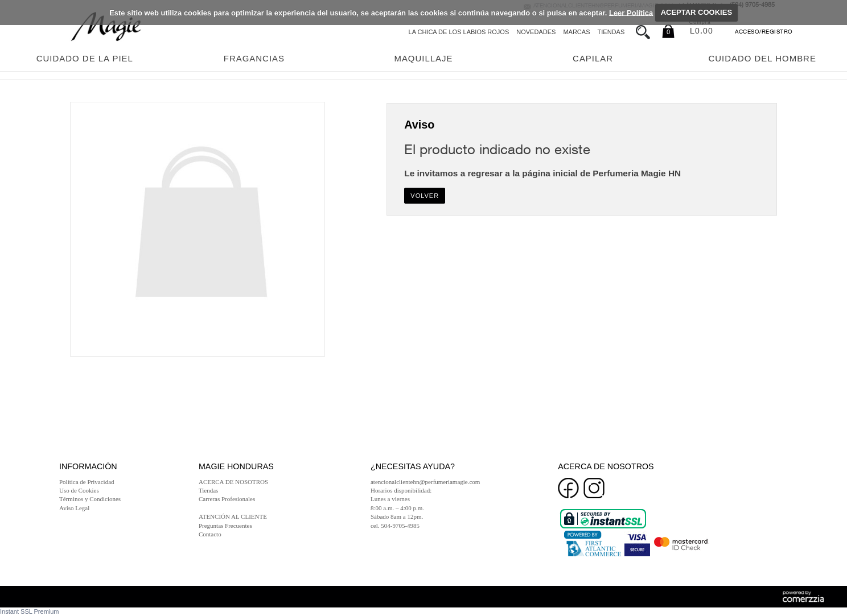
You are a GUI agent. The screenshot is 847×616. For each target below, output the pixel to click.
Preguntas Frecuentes (225, 526)
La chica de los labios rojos (459, 32)
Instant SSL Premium (30, 611)
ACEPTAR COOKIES (696, 12)
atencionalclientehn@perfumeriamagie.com (425, 482)
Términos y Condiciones (90, 499)
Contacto (210, 534)
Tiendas (611, 32)
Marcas (576, 32)
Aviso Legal (74, 508)
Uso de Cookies (79, 490)
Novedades (536, 32)
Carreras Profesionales (227, 499)
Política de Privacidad (87, 482)
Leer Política (631, 12)
